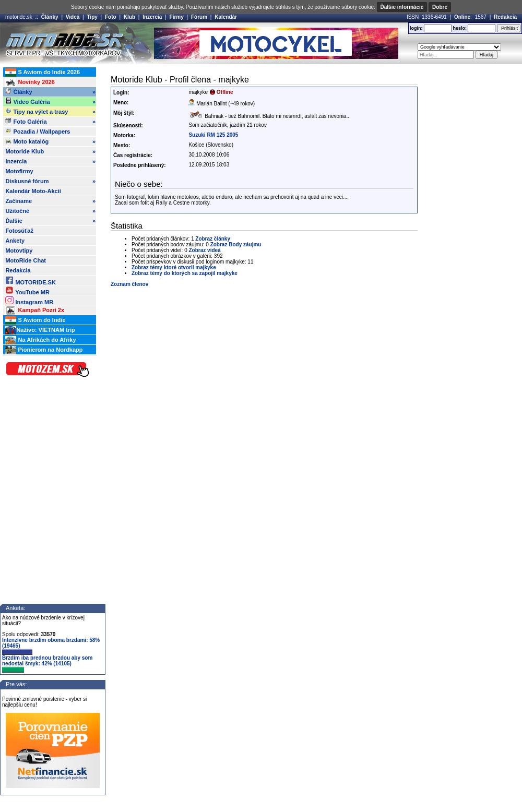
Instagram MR (29, 300)
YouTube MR (27, 290)
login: (416, 28)
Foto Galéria (50, 122)
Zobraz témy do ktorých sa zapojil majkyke (185, 273)
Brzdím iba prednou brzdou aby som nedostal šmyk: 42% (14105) (47, 664)
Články (50, 17)
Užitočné (50, 211)
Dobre (440, 7)
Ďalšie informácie (402, 7)
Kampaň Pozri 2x (35, 311)
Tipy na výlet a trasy (50, 112)
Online (462, 17)
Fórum (199, 17)
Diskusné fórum (50, 181)
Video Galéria (50, 102)
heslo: (460, 28)
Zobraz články (213, 239)
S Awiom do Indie (35, 320)
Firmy (177, 17)
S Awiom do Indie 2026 (43, 73)
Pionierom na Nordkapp (44, 350)
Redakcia (505, 17)
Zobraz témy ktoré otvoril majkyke (174, 267)
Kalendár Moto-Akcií (33, 191)
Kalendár (226, 17)
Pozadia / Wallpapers (38, 131)
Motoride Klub (50, 151)
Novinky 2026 (30, 82)
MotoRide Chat (26, 260)
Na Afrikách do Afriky (40, 340)
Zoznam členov (129, 284)
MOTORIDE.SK (30, 280)
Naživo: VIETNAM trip (40, 330)
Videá (73, 17)
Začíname (50, 201)
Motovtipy (19, 250)
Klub (129, 17)
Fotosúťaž (19, 231)
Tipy (92, 17)
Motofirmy (19, 171)
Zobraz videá (205, 250)
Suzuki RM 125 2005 (213, 135)
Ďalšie (50, 221)
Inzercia (152, 17)
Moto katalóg (50, 141)
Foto (111, 17)
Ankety (15, 241)
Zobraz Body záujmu (236, 244)
